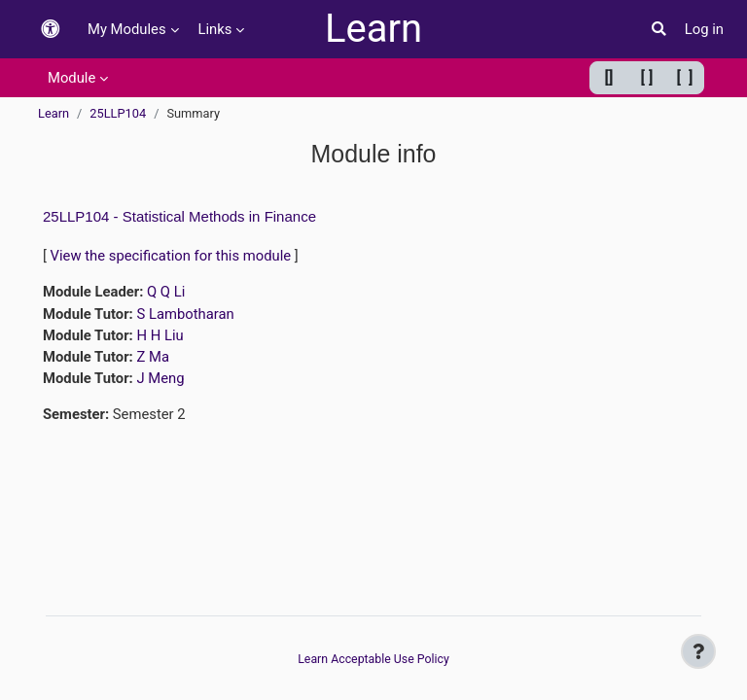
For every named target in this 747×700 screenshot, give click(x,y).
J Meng (160, 378)
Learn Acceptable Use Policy (373, 659)
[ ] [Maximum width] (685, 77)
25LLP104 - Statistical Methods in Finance (179, 216)
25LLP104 (118, 113)
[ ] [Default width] (647, 77)
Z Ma (153, 357)
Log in (704, 29)
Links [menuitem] (215, 29)
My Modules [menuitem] (127, 29)
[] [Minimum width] (609, 77)
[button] (51, 30)
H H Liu (160, 335)
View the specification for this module (171, 256)
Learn (373, 29)
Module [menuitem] (71, 78)
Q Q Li (166, 292)
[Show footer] (698, 651)
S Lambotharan (185, 314)
